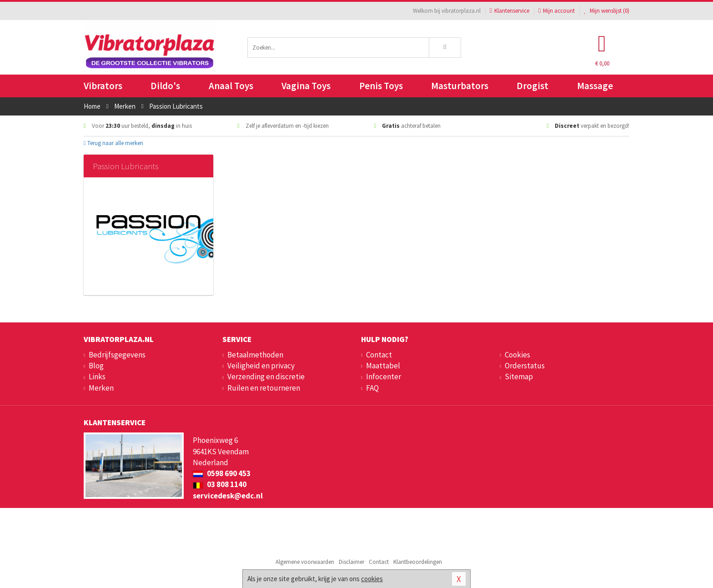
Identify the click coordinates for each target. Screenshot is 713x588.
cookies (372, 579)
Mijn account (557, 11)
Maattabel (383, 366)
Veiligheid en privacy (261, 366)
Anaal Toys (231, 86)
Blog (96, 366)
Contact (379, 355)
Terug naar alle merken (113, 143)
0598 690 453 (222, 473)
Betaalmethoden (255, 355)
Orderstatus (525, 366)
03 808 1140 (220, 484)
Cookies (517, 355)
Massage (595, 86)
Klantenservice (510, 11)
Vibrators (103, 86)
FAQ (372, 388)
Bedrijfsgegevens (117, 355)
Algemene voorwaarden (305, 562)
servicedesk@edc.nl (228, 496)
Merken (101, 388)
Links (97, 377)
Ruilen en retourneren (264, 388)
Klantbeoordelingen (418, 562)
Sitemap (519, 377)
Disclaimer (351, 562)
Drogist (532, 86)
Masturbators (460, 86)
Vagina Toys (306, 86)
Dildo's (165, 86)
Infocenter (384, 377)
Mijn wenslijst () (607, 11)
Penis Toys (381, 86)
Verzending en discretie (266, 377)
